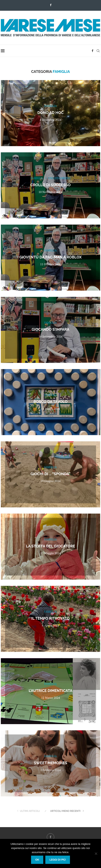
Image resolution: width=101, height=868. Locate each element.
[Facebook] (51, 5)
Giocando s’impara (50, 329)
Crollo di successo (50, 185)
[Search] (98, 51)
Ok (37, 860)
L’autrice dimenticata (50, 691)
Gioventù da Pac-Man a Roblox (51, 257)
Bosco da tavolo (51, 402)
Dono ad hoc (50, 113)
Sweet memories (51, 763)
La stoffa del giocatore (50, 546)
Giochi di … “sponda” (51, 474)
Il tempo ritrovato (50, 618)
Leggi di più (58, 860)
